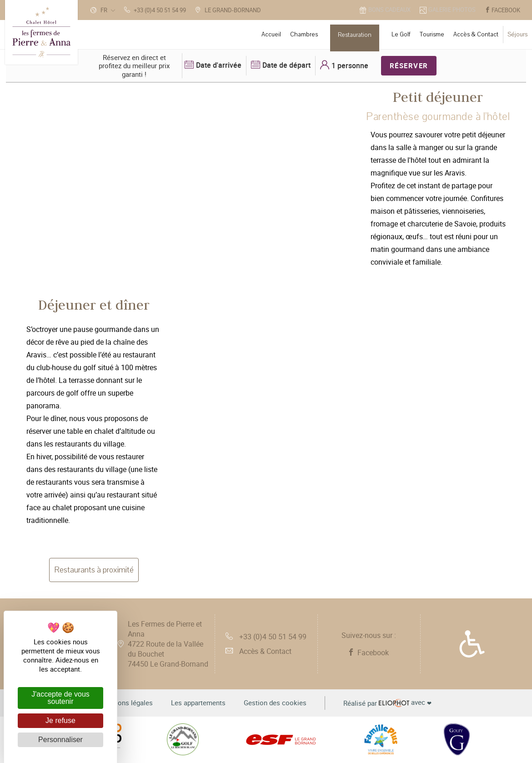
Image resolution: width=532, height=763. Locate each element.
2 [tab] (175, 273)
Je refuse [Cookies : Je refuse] (60, 720)
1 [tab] (161, 273)
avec (387, 703)
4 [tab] (375, 587)
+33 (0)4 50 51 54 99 (266, 637)
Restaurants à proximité (94, 570)
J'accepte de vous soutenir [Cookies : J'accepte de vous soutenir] (60, 698)
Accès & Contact (258, 651)
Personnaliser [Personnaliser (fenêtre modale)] (60, 740)
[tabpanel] (355, 286)
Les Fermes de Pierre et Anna (168, 644)
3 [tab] (189, 273)
